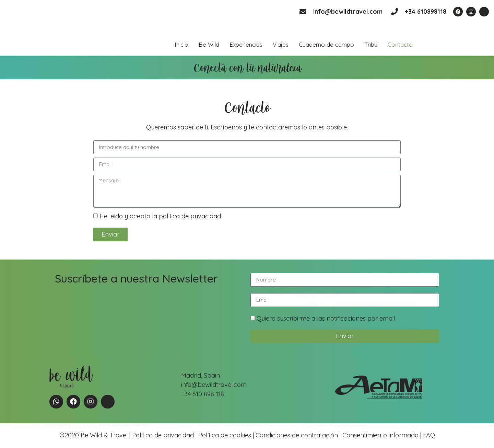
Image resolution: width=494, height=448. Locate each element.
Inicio (181, 44)
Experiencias (246, 44)
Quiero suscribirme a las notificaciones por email (326, 318)
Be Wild (209, 44)
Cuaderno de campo (326, 44)
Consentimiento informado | (382, 435)
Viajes (281, 44)
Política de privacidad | (165, 435)
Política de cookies (225, 435)
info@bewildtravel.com (348, 12)
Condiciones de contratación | (299, 435)
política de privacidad (190, 216)
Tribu (371, 44)
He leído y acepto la (160, 216)
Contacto (400, 44)
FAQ (428, 435)
